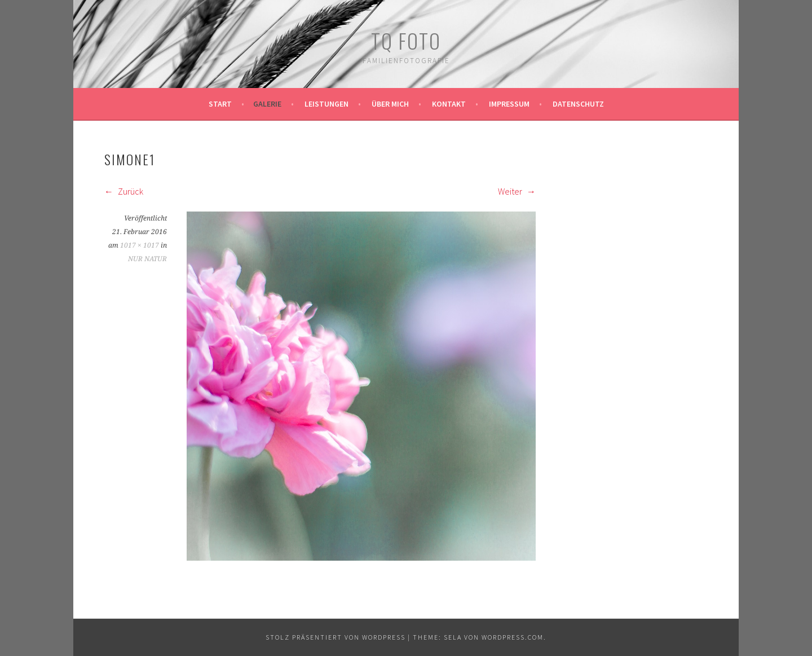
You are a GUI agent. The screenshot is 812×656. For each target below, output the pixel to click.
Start (220, 104)
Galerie (267, 104)
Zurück (124, 191)
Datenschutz (578, 104)
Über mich (390, 104)
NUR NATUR (147, 259)
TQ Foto (406, 40)
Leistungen (326, 104)
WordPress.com (513, 637)
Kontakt (449, 104)
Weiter (517, 191)
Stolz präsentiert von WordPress (336, 637)
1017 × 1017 (140, 245)
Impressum (509, 104)
